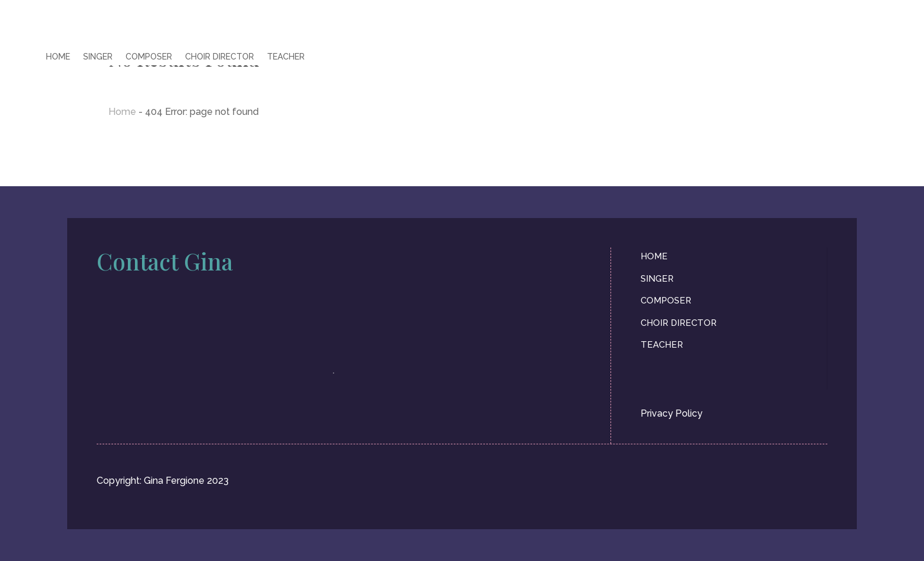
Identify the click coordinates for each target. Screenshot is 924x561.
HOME (58, 57)
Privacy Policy (671, 413)
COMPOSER (149, 57)
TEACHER (286, 57)
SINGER (98, 57)
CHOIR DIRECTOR (220, 57)
